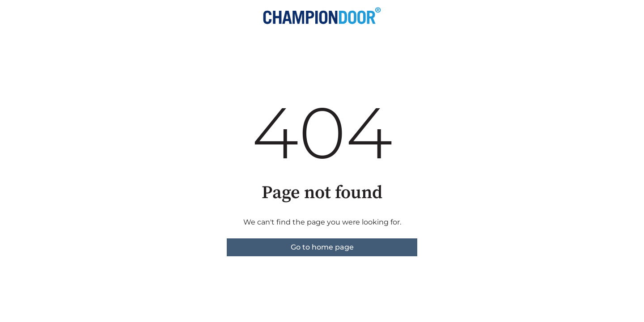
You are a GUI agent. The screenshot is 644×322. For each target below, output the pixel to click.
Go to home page (322, 247)
